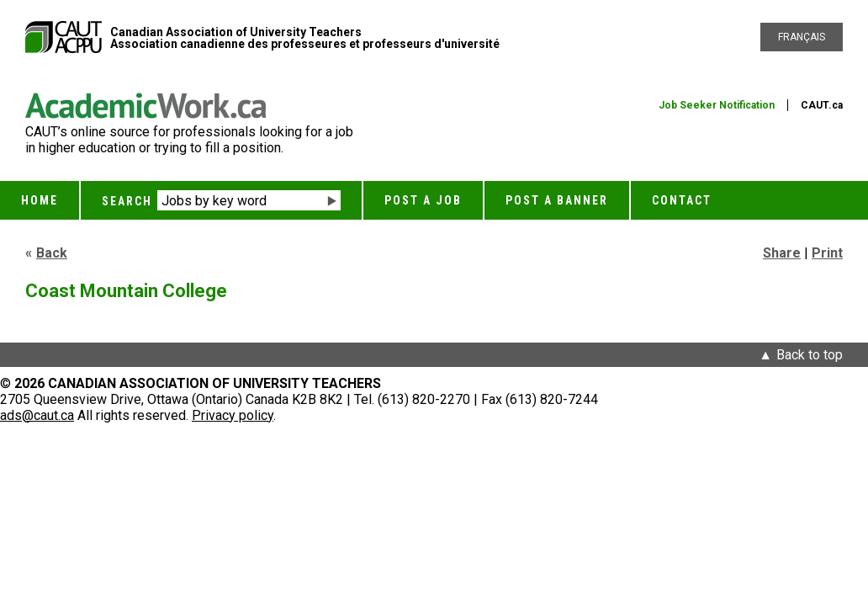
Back (52, 253)
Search (127, 201)
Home (40, 200)
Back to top (810, 355)
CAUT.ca (822, 105)
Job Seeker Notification (717, 105)
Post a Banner (557, 200)
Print (827, 253)
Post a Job (423, 200)
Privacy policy (233, 415)
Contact (682, 200)
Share (782, 253)
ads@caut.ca (37, 415)
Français (802, 37)
